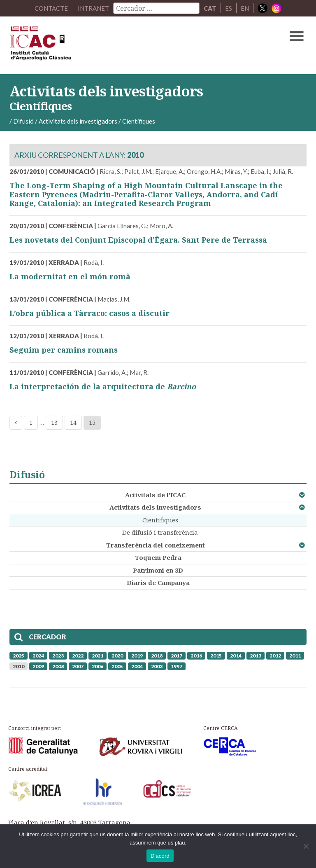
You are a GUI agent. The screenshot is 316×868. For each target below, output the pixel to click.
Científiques (160, 520)
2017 (177, 656)
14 (73, 422)
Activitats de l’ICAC (155, 495)
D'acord (160, 856)
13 (54, 422)
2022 (78, 656)
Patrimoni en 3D (158, 570)
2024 (38, 656)
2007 (78, 666)
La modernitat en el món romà (70, 276)
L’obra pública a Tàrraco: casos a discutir (89, 313)
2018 (157, 656)
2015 (216, 656)
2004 (137, 666)
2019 (137, 656)
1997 (177, 666)
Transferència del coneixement (156, 545)
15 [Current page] (92, 422)
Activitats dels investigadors (155, 507)
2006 (98, 666)
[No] (306, 846)
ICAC (126, 45)
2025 (19, 656)
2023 (58, 656)
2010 (19, 666)
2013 (256, 656)
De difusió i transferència (160, 532)
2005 (117, 666)
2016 (196, 656)
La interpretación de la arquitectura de (103, 386)
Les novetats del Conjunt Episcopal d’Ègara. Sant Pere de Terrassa (138, 240)
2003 (157, 666)
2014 (236, 656)
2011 (295, 656)
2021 (98, 656)
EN (245, 8)
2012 (275, 656)
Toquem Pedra (158, 557)
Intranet (93, 8)
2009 (38, 666)
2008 (58, 666)
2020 (117, 656)
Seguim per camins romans (64, 350)
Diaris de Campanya (158, 583)
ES (229, 8)
